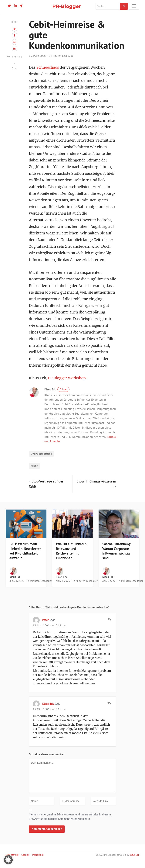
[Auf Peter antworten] (109, 625)
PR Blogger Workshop (67, 384)
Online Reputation (41, 460)
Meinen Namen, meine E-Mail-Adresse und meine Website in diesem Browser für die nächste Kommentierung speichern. (70, 823)
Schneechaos (48, 73)
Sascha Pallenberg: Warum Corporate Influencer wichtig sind (117, 557)
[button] (8, 860)
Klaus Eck (57, 395)
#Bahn (34, 472)
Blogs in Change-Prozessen (96, 487)
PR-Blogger (67, 6)
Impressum (38, 861)
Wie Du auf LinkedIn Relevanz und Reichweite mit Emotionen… (71, 557)
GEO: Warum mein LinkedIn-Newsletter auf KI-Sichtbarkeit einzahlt (25, 557)
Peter (46, 626)
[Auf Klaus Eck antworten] (109, 709)
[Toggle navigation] (134, 6)
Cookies (25, 861)
